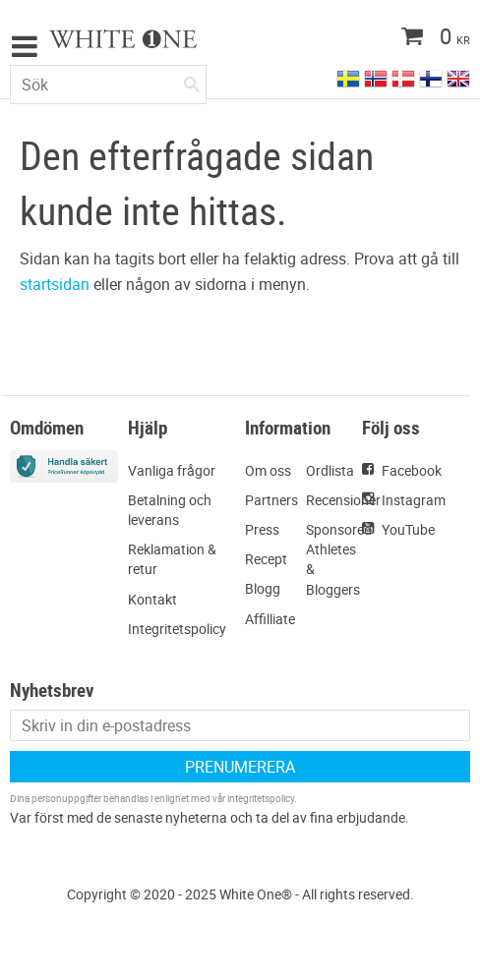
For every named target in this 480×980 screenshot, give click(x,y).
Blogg (263, 588)
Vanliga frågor (172, 470)
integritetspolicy (261, 798)
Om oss (268, 470)
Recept (266, 559)
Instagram (414, 500)
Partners (271, 500)
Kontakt (152, 599)
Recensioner (343, 500)
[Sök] (192, 81)
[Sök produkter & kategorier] (108, 85)
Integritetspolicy (177, 629)
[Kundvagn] (396, 38)
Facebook (412, 470)
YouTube (408, 529)
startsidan (55, 284)
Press (262, 529)
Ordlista (330, 470)
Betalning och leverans (170, 510)
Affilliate (270, 619)
